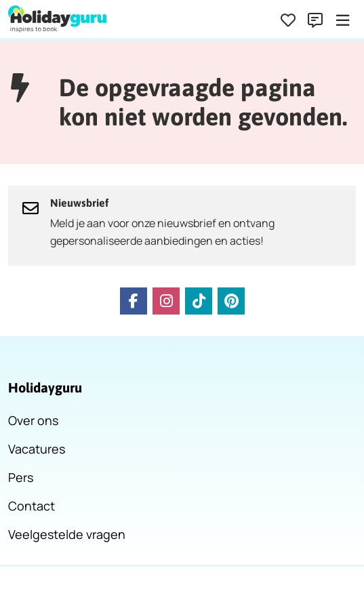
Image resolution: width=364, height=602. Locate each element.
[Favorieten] (288, 20)
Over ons (33, 420)
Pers (21, 477)
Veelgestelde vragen (67, 534)
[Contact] (315, 20)
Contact (32, 506)
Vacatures (37, 449)
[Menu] (342, 20)
